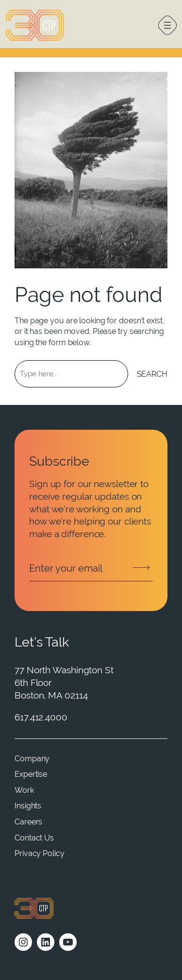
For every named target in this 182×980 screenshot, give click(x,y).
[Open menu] (167, 25)
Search (152, 374)
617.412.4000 (41, 717)
